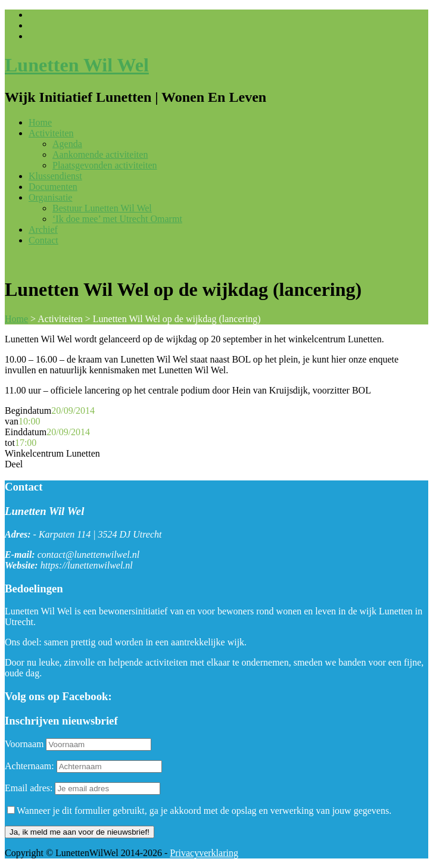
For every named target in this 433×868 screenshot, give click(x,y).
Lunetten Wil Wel (77, 65)
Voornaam (24, 744)
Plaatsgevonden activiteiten (105, 165)
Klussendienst (55, 176)
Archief (43, 230)
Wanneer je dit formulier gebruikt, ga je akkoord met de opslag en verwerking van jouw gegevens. (199, 811)
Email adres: (30, 788)
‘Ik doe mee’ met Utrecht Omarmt (117, 219)
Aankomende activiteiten (100, 154)
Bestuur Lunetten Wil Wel (102, 208)
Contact (43, 240)
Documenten (53, 187)
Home (40, 122)
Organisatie (50, 197)
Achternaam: (29, 766)
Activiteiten (51, 133)
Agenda (67, 144)
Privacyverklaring (204, 853)
